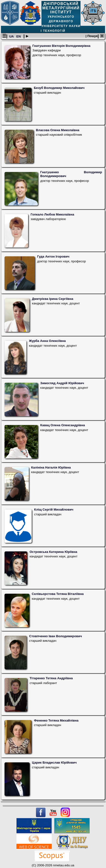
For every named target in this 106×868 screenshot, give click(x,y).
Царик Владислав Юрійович (54, 763)
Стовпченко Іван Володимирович (56, 636)
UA (12, 36)
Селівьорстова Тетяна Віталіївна (58, 594)
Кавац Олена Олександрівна (63, 425)
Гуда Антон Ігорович (53, 256)
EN (19, 36)
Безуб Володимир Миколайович (59, 88)
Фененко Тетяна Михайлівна (56, 720)
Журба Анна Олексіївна (47, 341)
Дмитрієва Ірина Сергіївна (53, 299)
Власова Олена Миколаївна (58, 130)
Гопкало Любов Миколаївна (52, 214)
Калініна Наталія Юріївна (51, 467)
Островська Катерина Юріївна (53, 552)
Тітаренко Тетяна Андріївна (51, 678)
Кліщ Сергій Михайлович (54, 509)
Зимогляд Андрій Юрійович (62, 383)
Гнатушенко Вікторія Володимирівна (61, 46)
